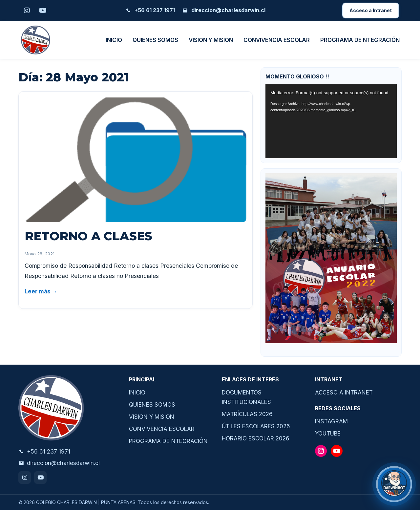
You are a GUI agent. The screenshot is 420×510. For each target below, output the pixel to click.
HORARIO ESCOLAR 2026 (256, 438)
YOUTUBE (328, 434)
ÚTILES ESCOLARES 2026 (256, 426)
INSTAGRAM (331, 421)
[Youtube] (43, 11)
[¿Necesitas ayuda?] (394, 484)
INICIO (114, 40)
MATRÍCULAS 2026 (247, 414)
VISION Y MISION (211, 40)
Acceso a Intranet (371, 10)
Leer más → (41, 291)
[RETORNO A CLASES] (136, 160)
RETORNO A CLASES (88, 236)
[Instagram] (27, 11)
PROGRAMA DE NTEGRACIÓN (360, 40)
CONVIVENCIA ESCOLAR (277, 40)
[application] (331, 121)
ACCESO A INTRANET (344, 393)
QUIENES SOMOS (155, 40)
